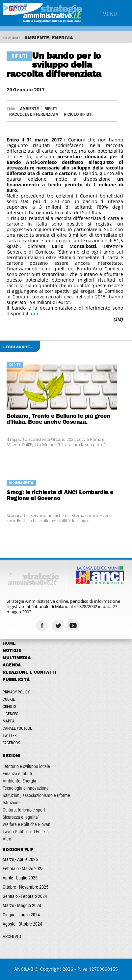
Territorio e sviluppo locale (26, 766)
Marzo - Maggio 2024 (22, 905)
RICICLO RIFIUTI (78, 114)
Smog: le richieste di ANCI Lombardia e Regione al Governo (60, 495)
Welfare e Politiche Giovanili (28, 824)
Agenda (12, 665)
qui (35, 313)
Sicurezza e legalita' (21, 817)
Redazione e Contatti (29, 672)
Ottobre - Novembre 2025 (26, 887)
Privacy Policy (16, 692)
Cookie (9, 699)
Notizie (12, 651)
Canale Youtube (17, 728)
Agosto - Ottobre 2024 (22, 924)
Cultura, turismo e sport (24, 810)
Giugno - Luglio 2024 (21, 915)
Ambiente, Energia (19, 781)
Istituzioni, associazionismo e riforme (36, 795)
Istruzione (12, 803)
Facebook (11, 743)
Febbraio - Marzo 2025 (23, 869)
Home (9, 643)
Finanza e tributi (17, 774)
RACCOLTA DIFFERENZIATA (34, 114)
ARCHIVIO (12, 936)
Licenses (10, 714)
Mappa (9, 721)
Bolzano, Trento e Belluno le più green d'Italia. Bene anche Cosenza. (58, 419)
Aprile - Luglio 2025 (20, 878)
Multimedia (17, 658)
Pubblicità (16, 680)
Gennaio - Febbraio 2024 (25, 896)
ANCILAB (24, 969)
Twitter (10, 736)
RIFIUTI (51, 109)
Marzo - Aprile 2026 (20, 859)
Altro (7, 839)
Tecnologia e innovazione (26, 788)
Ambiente (29, 109)
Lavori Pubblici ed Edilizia (26, 832)
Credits (9, 707)
